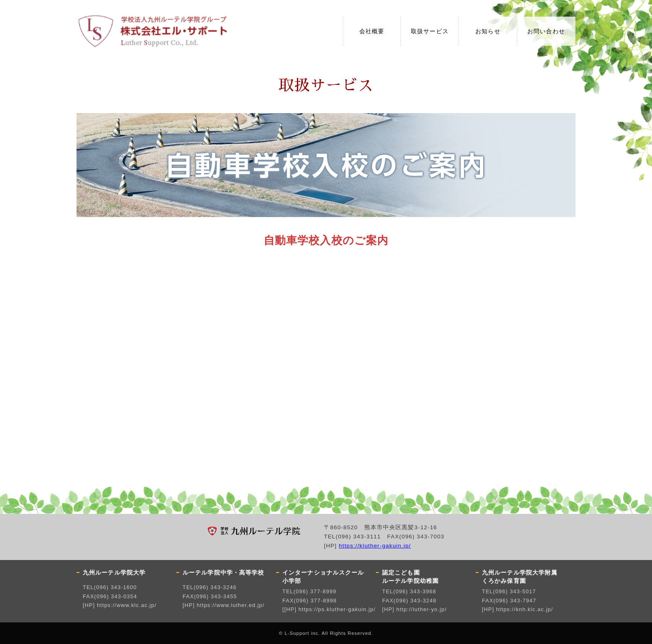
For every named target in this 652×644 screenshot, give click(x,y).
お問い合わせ (546, 31)
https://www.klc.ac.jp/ (127, 605)
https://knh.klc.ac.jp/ (525, 609)
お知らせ (488, 31)
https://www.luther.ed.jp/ (231, 605)
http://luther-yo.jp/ (421, 609)
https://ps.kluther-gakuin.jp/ (337, 609)
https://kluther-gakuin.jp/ (375, 546)
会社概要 (372, 31)
